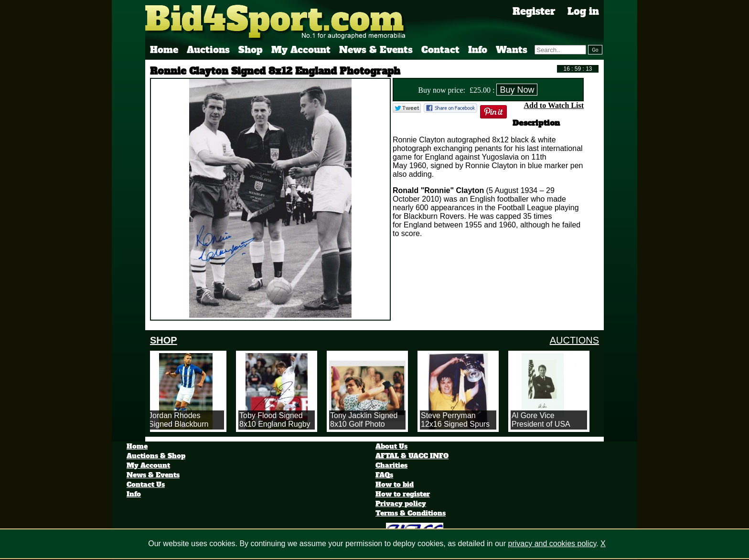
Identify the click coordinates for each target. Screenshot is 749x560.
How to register (403, 494)
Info (478, 50)
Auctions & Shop (156, 456)
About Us (391, 446)
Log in (583, 11)
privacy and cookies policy (552, 544)
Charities (391, 465)
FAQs (384, 475)
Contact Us (146, 485)
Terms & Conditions (411, 513)
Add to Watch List (554, 105)
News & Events (376, 50)
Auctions (208, 50)
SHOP (164, 340)
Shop (251, 50)
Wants (512, 50)
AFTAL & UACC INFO (412, 456)
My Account (301, 50)
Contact (440, 50)
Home (164, 50)
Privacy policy (401, 504)
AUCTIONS (574, 340)
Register (534, 11)
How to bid (395, 485)
